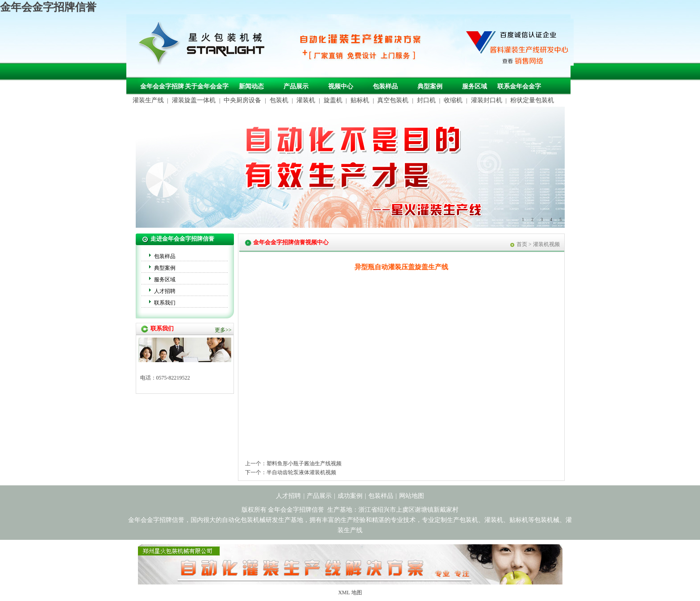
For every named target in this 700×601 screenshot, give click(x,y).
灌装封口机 (487, 100)
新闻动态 (251, 86)
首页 (522, 244)
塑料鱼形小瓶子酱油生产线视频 (304, 463)
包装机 (279, 100)
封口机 (426, 100)
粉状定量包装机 (532, 100)
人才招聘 (165, 291)
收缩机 (453, 100)
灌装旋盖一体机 (194, 100)
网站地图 (412, 496)
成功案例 (350, 496)
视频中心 (341, 86)
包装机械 (547, 520)
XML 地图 (350, 593)
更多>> (223, 330)
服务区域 (475, 86)
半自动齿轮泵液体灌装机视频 (301, 472)
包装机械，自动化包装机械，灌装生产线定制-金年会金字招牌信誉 (205, 45)
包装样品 (385, 86)
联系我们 (165, 303)
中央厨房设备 (242, 100)
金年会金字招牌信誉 (48, 7)
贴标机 (360, 100)
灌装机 (306, 100)
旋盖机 (333, 100)
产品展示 (296, 86)
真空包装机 (393, 100)
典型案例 (430, 86)
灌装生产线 (148, 100)
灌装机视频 (546, 244)
